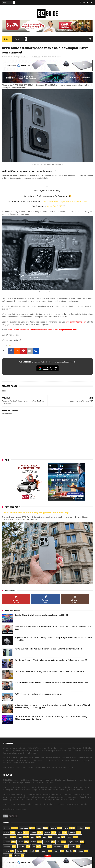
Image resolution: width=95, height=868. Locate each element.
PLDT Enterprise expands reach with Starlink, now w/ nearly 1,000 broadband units (52, 683)
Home (7, 39)
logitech (22, 846)
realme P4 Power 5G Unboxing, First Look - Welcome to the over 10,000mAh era (50, 671)
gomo (7, 851)
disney (19, 851)
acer (33, 837)
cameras (47, 57)
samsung (24, 828)
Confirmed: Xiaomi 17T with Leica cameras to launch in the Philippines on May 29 (51, 660)
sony (20, 837)
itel (59, 842)
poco (70, 837)
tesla (56, 851)
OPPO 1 (12, 345)
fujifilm (7, 842)
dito (45, 837)
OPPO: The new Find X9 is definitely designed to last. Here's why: (35, 513)
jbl (34, 846)
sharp (21, 842)
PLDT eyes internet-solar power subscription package (39, 694)
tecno (7, 837)
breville (69, 851)
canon (47, 842)
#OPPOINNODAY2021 (52, 202)
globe (34, 833)
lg (60, 833)
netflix (34, 842)
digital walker (73, 842)
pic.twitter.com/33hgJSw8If (75, 202)
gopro (44, 851)
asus (20, 833)
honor (7, 833)
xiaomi (53, 828)
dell (45, 846)
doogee (7, 846)
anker (73, 846)
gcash (57, 837)
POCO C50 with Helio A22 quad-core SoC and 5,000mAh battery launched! (49, 649)
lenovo (72, 833)
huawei (7, 828)
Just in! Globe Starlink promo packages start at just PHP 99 (42, 615)
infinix (47, 833)
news (54, 57)
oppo (59, 57)
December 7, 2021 (54, 206)
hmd (32, 851)
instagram (58, 846)
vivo (67, 828)
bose (81, 851)
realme (81, 828)
